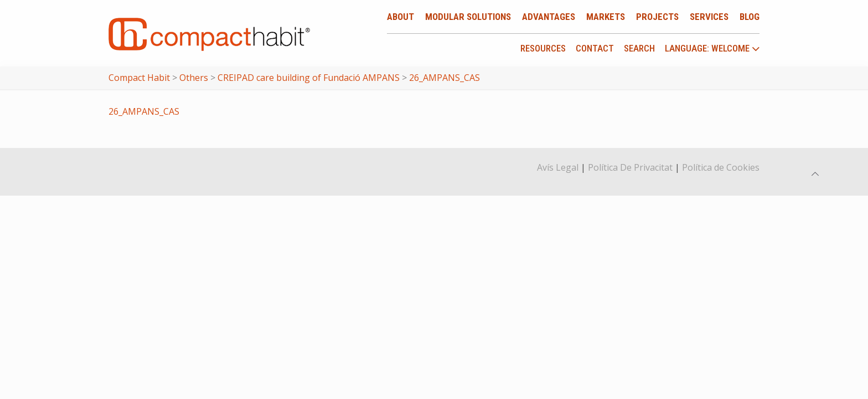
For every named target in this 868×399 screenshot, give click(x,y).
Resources (543, 48)
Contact (595, 48)
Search (639, 48)
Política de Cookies (721, 167)
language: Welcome (712, 49)
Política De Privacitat (630, 167)
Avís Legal (558, 167)
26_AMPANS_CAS (144, 111)
